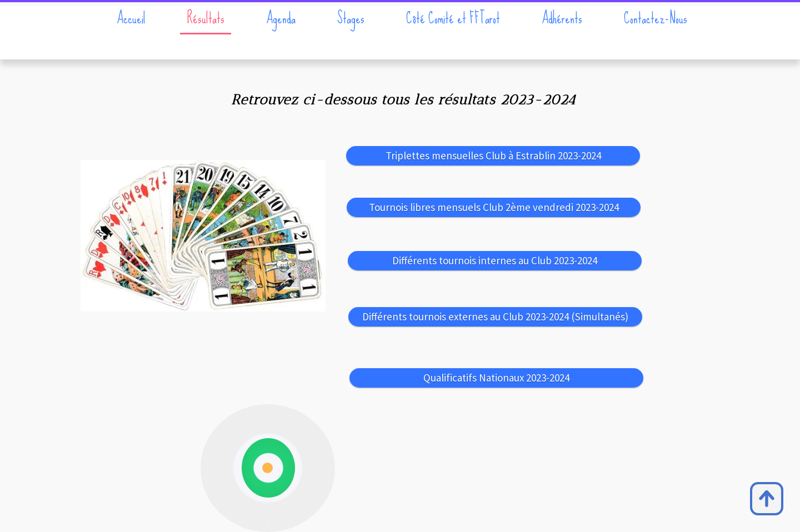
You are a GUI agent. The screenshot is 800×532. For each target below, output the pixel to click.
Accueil (131, 18)
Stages (351, 18)
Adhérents (562, 18)
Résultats (206, 18)
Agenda (281, 18)
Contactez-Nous (656, 18)
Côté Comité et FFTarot (453, 18)
